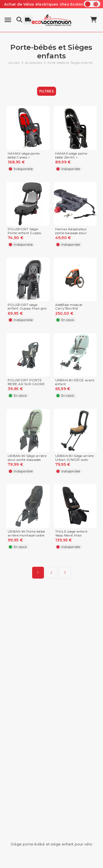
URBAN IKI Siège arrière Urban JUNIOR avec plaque (75, 460)
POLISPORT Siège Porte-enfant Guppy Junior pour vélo (25, 233)
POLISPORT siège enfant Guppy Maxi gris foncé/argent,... (27, 309)
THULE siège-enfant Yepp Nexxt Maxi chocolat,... (72, 535)
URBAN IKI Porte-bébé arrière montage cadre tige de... (26, 535)
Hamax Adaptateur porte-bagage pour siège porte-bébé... (71, 233)
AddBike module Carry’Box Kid (69, 307)
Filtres (47, 91)
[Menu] (8, 20)
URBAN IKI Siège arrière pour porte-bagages (27, 458)
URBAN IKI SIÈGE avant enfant (75, 382)
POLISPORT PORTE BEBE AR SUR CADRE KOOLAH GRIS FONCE (27, 384)
